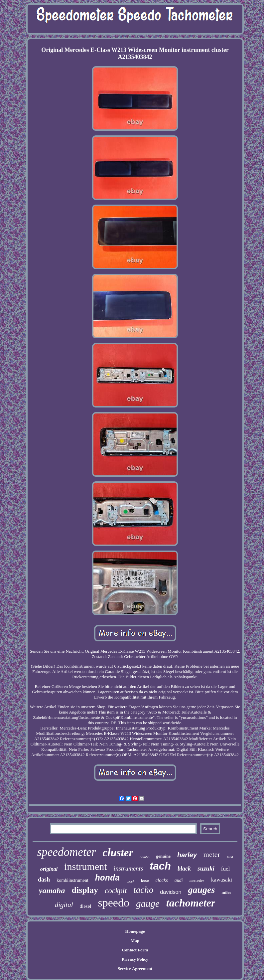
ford (230, 857)
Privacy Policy (135, 959)
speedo (114, 903)
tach (160, 866)
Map (135, 941)
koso (145, 881)
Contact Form (135, 950)
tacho (143, 890)
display (85, 890)
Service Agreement (135, 969)
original (49, 869)
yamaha (52, 891)
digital (64, 905)
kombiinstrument (72, 880)
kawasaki (222, 880)
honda (108, 878)
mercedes (197, 881)
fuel (225, 869)
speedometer (67, 852)
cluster (118, 853)
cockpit (116, 891)
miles (226, 892)
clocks (161, 880)
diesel (86, 906)
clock (131, 881)
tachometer (191, 903)
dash (44, 880)
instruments (129, 868)
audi (179, 880)
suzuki (206, 868)
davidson (171, 892)
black (184, 869)
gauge (148, 903)
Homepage (135, 931)
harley (187, 855)
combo (144, 857)
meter (212, 854)
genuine (163, 856)
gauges (201, 890)
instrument (85, 866)
